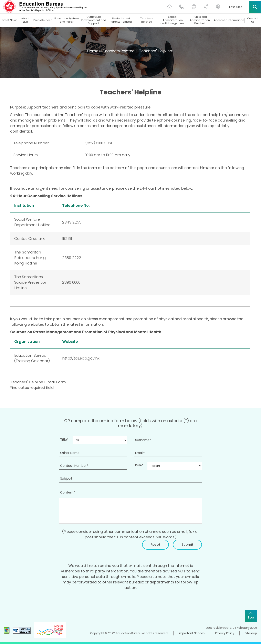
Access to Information (229, 20)
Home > (94, 51)
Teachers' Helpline (155, 51)
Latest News (9, 20)
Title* (64, 440)
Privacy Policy (225, 633)
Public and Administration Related (200, 20)
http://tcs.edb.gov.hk (81, 358)
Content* (68, 492)
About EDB (25, 20)
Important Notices (192, 633)
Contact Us (253, 20)
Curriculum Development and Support (94, 20)
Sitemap (251, 633)
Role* (139, 465)
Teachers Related (147, 20)
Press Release (43, 20)
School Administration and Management (173, 20)
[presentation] (90, 548)
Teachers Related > (120, 51)
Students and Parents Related (121, 20)
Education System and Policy (67, 20)
